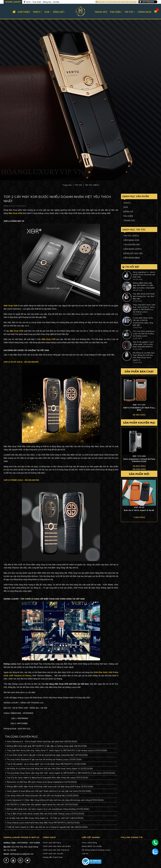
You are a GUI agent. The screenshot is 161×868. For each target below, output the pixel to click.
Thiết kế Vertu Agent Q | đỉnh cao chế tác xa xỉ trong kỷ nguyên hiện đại (46, 827)
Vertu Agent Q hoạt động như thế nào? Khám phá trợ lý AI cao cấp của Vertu (48, 791)
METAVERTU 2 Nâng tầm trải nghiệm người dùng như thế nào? (42, 804)
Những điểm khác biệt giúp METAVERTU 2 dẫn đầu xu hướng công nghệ (46, 746)
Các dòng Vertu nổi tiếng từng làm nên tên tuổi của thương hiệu (42, 795)
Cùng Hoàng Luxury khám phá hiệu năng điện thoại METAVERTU (42, 823)
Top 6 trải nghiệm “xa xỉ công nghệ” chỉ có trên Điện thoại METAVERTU (46, 764)
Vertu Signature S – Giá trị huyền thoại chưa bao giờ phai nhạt (41, 741)
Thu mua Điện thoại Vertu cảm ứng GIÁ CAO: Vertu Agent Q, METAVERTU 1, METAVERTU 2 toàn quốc (60, 773)
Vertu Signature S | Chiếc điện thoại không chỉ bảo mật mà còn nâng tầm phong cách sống (54, 800)
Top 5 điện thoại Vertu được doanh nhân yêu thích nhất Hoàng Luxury (45, 814)
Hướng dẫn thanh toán (53, 857)
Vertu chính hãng (89, 843)
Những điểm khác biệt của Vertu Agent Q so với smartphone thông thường (47, 809)
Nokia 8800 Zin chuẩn (92, 846)
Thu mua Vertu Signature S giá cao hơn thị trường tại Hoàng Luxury (43, 759)
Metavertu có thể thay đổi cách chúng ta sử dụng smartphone (41, 782)
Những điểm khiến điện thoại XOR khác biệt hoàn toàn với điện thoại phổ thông (49, 786)
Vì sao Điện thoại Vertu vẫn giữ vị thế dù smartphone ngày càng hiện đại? (46, 755)
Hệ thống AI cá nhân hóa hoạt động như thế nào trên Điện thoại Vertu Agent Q (49, 768)
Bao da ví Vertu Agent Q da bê (139, 510)
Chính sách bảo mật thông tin (56, 850)
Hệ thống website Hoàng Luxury (96, 850)
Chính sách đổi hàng (52, 843)
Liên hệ (85, 853)
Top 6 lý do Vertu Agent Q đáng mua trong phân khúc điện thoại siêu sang (47, 777)
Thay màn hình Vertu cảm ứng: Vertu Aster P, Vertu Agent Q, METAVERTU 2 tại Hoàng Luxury (56, 750)
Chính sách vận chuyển (53, 853)
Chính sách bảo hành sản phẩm (57, 846)
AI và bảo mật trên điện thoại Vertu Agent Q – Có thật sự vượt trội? (44, 818)
